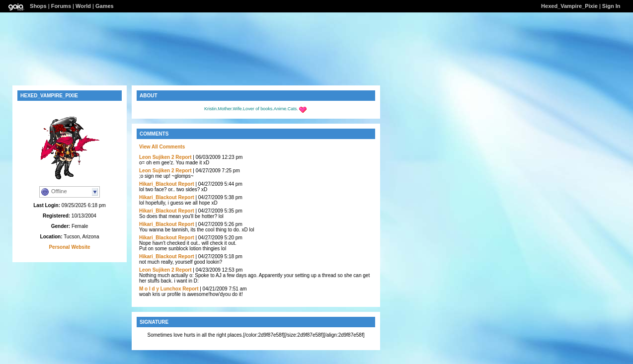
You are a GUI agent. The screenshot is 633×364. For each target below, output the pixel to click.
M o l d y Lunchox (160, 289)
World (83, 6)
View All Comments (162, 147)
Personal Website (69, 247)
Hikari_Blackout (158, 184)
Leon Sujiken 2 (157, 157)
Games (105, 6)
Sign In (611, 6)
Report (183, 157)
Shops (38, 6)
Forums (61, 6)
